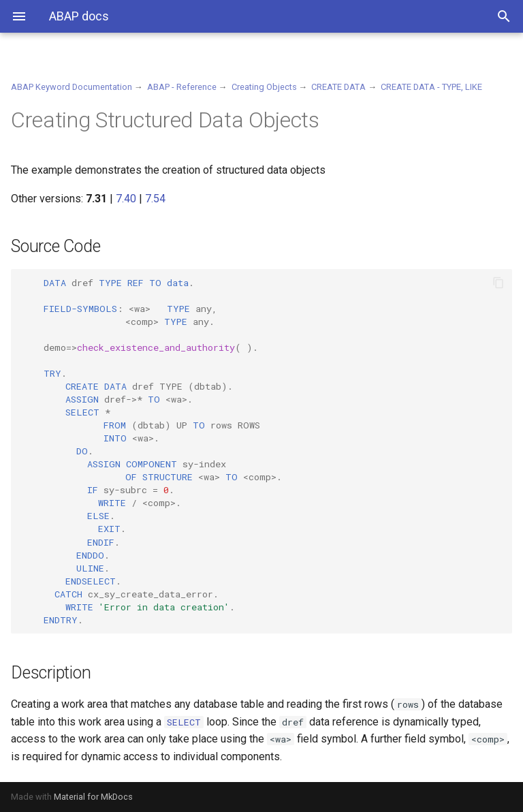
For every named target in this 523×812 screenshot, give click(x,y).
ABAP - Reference (182, 87)
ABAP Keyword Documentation (72, 87)
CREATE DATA (338, 87)
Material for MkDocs (93, 797)
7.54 (155, 199)
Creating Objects (264, 87)
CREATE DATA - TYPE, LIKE (431, 87)
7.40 (126, 199)
